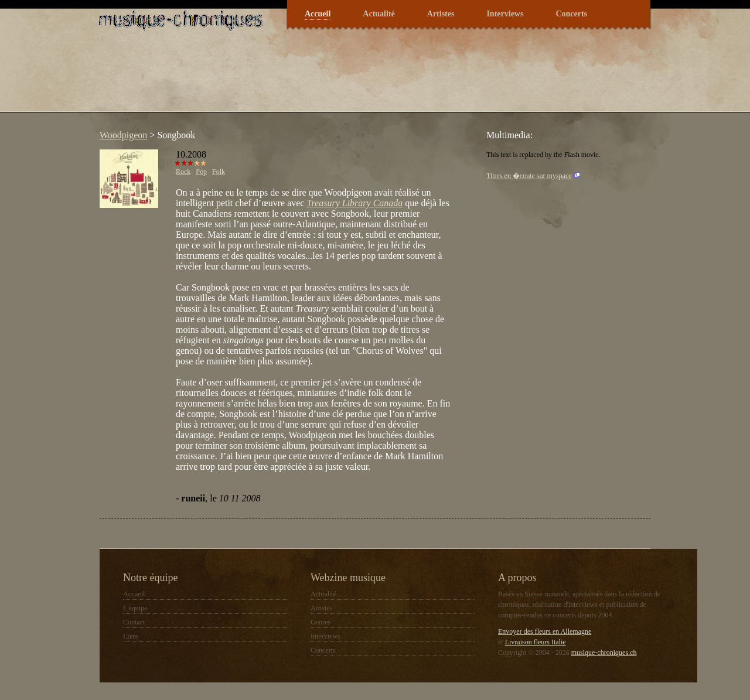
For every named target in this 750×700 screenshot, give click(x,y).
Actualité (379, 14)
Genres (321, 622)
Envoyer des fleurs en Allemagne (545, 631)
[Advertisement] (307, 78)
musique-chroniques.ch (604, 653)
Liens (131, 636)
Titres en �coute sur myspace (529, 176)
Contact (134, 622)
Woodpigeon (123, 135)
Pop (201, 172)
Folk (219, 172)
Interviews (505, 14)
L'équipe (135, 608)
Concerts (571, 14)
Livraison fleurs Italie (536, 642)
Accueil (318, 14)
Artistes (441, 14)
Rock (183, 172)
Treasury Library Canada (354, 203)
